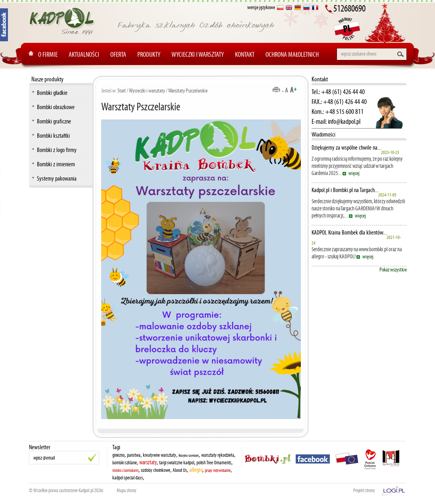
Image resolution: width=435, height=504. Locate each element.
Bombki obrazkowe (56, 107)
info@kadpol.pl (344, 121)
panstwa (134, 455)
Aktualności (84, 54)
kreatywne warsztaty (160, 455)
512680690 (349, 8)
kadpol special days (128, 478)
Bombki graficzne (54, 121)
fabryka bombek (189, 456)
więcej (354, 173)
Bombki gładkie (52, 93)
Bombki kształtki (53, 136)
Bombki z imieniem (56, 164)
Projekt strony (364, 491)
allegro (196, 470)
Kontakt (245, 54)
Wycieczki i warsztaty (198, 54)
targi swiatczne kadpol (177, 463)
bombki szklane (125, 463)
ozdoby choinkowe (156, 470)
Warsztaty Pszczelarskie (188, 91)
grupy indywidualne (218, 470)
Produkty (149, 54)
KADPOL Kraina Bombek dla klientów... (349, 233)
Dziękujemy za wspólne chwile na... (346, 148)
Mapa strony (127, 491)
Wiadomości (323, 134)
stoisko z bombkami (125, 470)
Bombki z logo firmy (57, 150)
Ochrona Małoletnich (292, 54)
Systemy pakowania (57, 178)
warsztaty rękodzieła (218, 455)
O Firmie (48, 54)
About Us (180, 470)
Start (122, 91)
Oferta (118, 54)
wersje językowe (261, 7)
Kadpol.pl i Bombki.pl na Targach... (345, 190)
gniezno (118, 455)
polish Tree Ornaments (214, 463)
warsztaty (148, 462)
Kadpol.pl (86, 491)
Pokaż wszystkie (393, 270)
